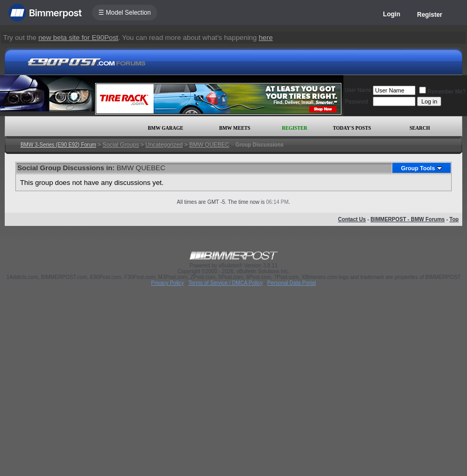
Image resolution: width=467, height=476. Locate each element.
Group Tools (418, 168)
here (266, 38)
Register (430, 15)
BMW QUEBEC (209, 144)
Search (420, 128)
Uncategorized (164, 144)
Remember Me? (442, 92)
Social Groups (121, 144)
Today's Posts (352, 128)
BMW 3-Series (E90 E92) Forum (58, 145)
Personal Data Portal (291, 283)
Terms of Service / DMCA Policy (225, 283)
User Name (358, 90)
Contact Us (352, 219)
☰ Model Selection (125, 13)
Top (454, 219)
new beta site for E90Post (78, 38)
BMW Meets (235, 128)
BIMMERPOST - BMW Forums (408, 219)
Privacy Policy (167, 283)
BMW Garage (165, 128)
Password (357, 102)
